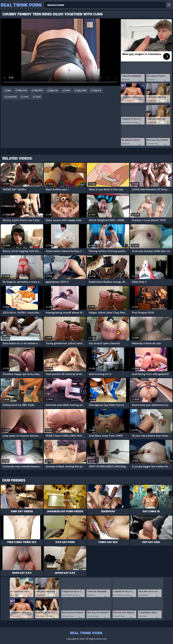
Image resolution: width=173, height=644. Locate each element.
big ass (97, 90)
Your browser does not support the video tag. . (60, 52)
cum (26, 97)
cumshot (12, 97)
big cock (23, 90)
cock (38, 97)
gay (9, 90)
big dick (39, 90)
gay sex (54, 90)
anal (68, 90)
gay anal (82, 90)
